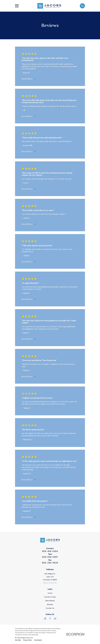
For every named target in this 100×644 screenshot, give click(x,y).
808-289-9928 (50, 563)
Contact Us (50, 608)
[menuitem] (18, 640)
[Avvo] (45, 618)
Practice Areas (50, 597)
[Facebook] (50, 618)
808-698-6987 (50, 557)
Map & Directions (50, 583)
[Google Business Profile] (55, 618)
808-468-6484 (50, 551)
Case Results (50, 601)
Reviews (50, 604)
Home (50, 593)
